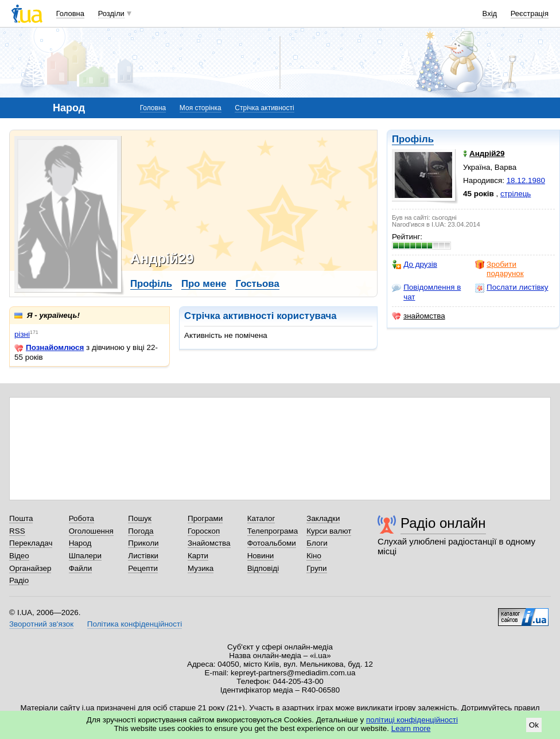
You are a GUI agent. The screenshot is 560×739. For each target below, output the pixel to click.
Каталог (261, 518)
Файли (81, 568)
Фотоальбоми (272, 543)
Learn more (411, 728)
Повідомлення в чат (426, 292)
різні (22, 334)
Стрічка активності (264, 108)
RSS (17, 531)
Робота (81, 518)
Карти (198, 556)
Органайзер (30, 568)
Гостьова (257, 284)
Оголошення (91, 531)
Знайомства (209, 543)
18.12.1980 (526, 180)
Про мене (204, 284)
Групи (316, 568)
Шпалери (85, 556)
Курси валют (329, 531)
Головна (70, 13)
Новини (261, 556)
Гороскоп (204, 531)
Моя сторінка (201, 108)
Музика (201, 568)
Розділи (111, 13)
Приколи (143, 543)
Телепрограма (273, 531)
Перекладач (31, 543)
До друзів (415, 265)
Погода (141, 531)
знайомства (419, 316)
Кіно (314, 556)
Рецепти (143, 568)
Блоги (317, 543)
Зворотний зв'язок (41, 624)
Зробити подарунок (499, 269)
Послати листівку (512, 287)
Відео (19, 556)
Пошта (21, 518)
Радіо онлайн (443, 523)
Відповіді (263, 568)
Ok (534, 725)
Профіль (413, 139)
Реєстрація (530, 13)
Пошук (140, 518)
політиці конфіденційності (412, 720)
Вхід (490, 13)
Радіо (19, 580)
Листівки (143, 556)
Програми (205, 518)
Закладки (323, 518)
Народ (80, 543)
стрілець (516, 194)
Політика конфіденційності (135, 624)
